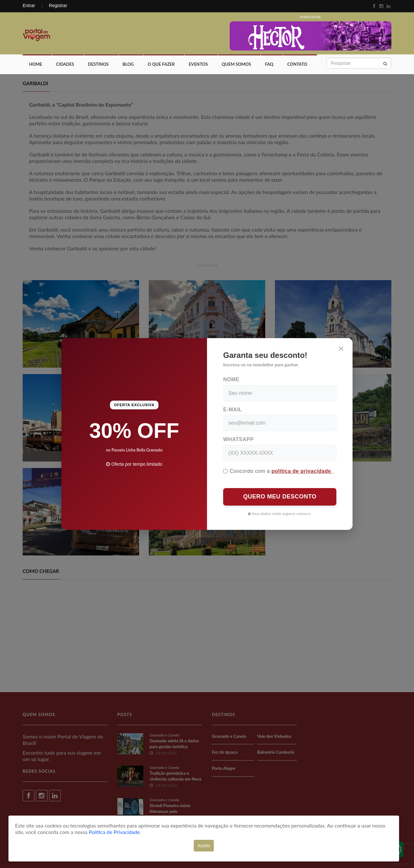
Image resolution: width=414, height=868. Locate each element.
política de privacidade (302, 471)
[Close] (341, 348)
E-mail (233, 410)
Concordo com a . (279, 471)
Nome (231, 379)
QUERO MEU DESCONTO (280, 497)
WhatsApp (238, 439)
